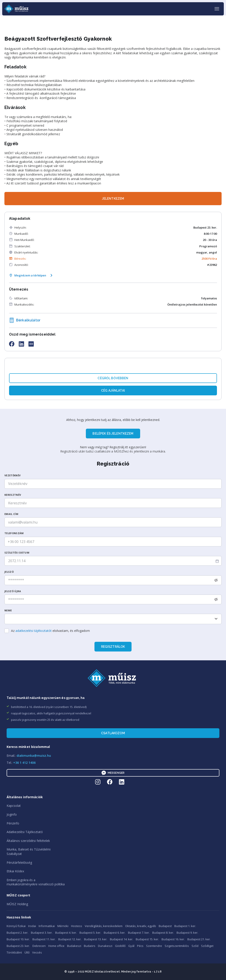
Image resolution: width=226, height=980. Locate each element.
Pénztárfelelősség (19, 863)
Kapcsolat (14, 806)
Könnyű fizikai (16, 926)
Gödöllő (120, 946)
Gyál (131, 946)
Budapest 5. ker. (90, 933)
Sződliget (207, 946)
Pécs (140, 946)
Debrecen (39, 946)
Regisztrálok (113, 647)
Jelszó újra (13, 591)
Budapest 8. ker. (163, 933)
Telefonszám (14, 533)
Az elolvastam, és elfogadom (50, 631)
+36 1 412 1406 (24, 763)
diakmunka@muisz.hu (34, 756)
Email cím (11, 514)
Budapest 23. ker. (18, 946)
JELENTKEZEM (113, 199)
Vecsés (37, 952)
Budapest (165, 926)
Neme (8, 610)
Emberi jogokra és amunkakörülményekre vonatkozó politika (36, 882)
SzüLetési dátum (17, 553)
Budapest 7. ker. (139, 933)
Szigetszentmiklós (177, 946)
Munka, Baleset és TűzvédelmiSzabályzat (29, 851)
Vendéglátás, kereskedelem (104, 926)
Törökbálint (14, 952)
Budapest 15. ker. (147, 939)
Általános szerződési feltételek (28, 841)
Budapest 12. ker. (70, 939)
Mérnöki (63, 926)
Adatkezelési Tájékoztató (25, 832)
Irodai (32, 926)
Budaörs (90, 946)
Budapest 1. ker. (185, 926)
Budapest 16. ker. (173, 939)
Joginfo (12, 814)
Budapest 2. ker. (17, 933)
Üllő (27, 952)
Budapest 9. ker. (187, 933)
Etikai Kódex (15, 871)
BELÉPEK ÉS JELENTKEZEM (113, 434)
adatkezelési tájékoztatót (34, 631)
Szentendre (154, 946)
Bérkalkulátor (25, 320)
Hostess (77, 926)
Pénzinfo (13, 823)
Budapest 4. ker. (66, 933)
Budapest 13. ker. (96, 939)
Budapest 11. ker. (44, 939)
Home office (56, 946)
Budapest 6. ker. (115, 933)
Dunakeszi (105, 946)
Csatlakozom (113, 733)
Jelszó (9, 572)
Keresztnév (13, 495)
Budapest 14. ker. (121, 939)
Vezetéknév (12, 475)
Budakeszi (74, 946)
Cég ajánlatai (113, 390)
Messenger (113, 773)
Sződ (195, 946)
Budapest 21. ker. (199, 939)
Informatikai (47, 926)
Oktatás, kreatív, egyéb (141, 926)
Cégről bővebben (113, 378)
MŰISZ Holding (17, 904)
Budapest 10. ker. (18, 939)
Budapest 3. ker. (42, 933)
